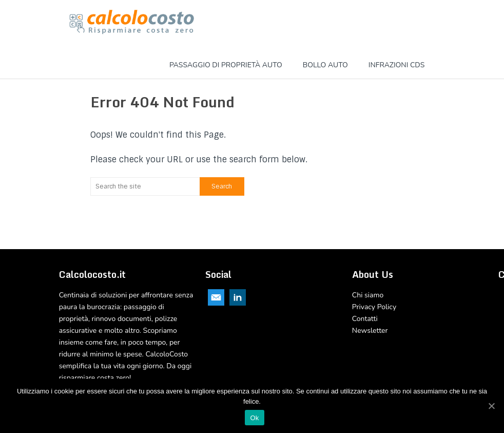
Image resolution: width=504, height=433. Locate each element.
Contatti (365, 319)
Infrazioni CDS (396, 65)
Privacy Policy (374, 307)
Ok (254, 418)
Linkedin (238, 297)
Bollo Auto (325, 65)
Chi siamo (368, 295)
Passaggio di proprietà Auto (226, 65)
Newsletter (370, 331)
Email (216, 297)
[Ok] (491, 406)
